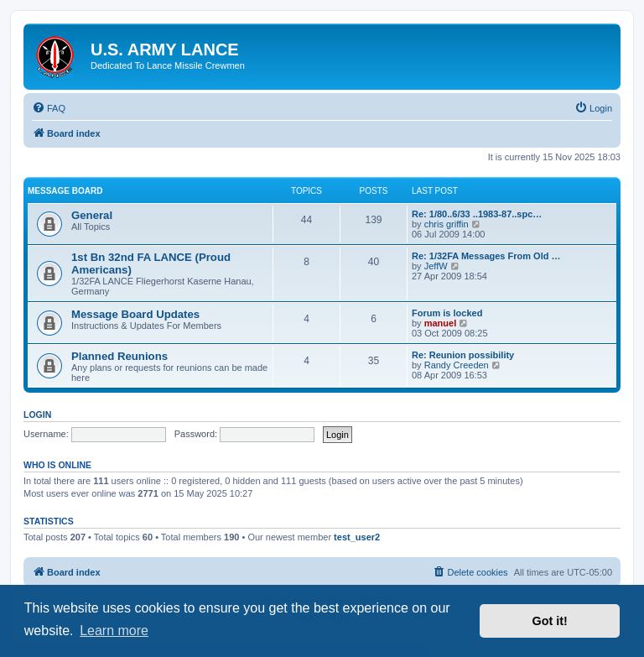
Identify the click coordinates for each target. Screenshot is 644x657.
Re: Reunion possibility (463, 355)
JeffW (436, 266)
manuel (441, 323)
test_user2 (357, 537)
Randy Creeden (457, 365)
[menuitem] (49, 108)
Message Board (65, 191)
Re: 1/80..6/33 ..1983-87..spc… (477, 214)
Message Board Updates (135, 314)
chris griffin (447, 224)
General (92, 215)
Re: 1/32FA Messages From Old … (486, 256)
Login (37, 415)
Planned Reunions (119, 356)
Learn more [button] (114, 631)
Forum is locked (447, 313)
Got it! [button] (550, 621)
